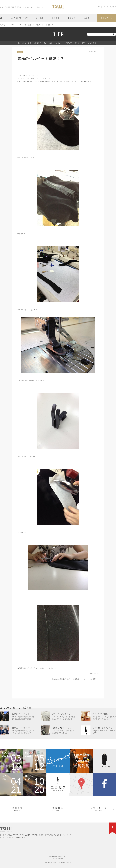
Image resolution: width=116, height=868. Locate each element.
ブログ (49, 835)
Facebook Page (20, 838)
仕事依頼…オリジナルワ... (104, 728)
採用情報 (56, 18)
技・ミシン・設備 (25, 43)
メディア (69, 43)
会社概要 (40, 18)
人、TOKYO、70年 (19, 18)
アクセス (113, 7)
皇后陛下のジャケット (21, 714)
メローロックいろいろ (61, 714)
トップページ (4, 835)
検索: (85, 34)
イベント (59, 43)
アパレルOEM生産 (100, 714)
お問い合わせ (107, 18)
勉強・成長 (48, 43)
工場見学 (72, 18)
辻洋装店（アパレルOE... (22, 728)
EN (97, 7)
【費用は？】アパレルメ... (63, 728)
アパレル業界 (80, 43)
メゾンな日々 (93, 43)
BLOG (86, 18)
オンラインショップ (7, 838)
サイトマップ (104, 7)
